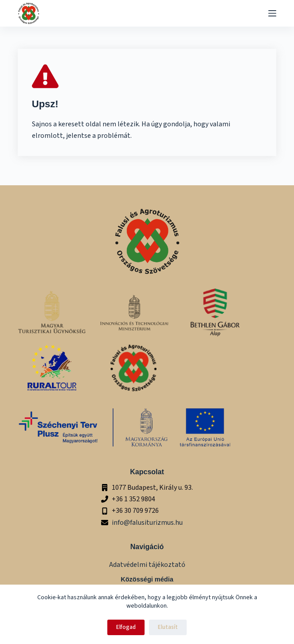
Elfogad (126, 627)
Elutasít (168, 627)
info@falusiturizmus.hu (147, 523)
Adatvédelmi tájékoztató (147, 565)
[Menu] (272, 13)
